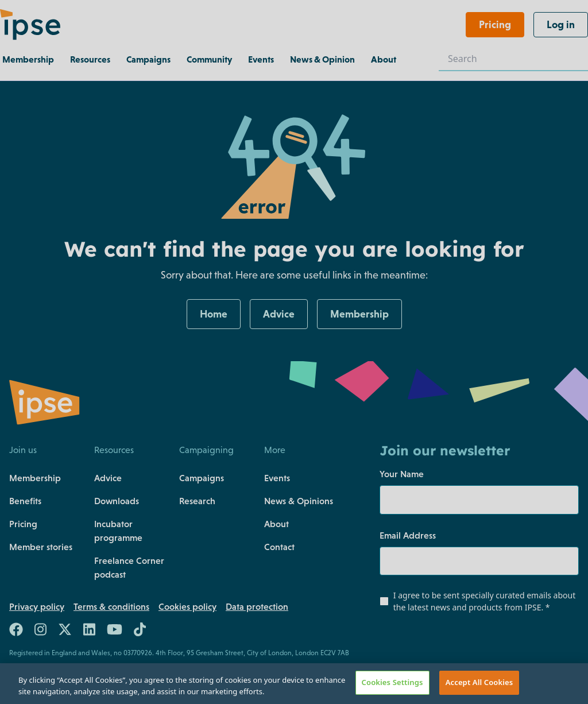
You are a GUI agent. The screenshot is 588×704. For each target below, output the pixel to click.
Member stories (41, 547)
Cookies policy (187, 606)
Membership (35, 478)
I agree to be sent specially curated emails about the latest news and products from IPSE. (484, 601)
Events (277, 478)
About (276, 524)
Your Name (402, 474)
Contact (279, 547)
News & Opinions (299, 501)
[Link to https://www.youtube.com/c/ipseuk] (115, 632)
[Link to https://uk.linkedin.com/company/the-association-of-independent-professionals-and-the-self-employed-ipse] (89, 632)
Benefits (25, 501)
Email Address (408, 535)
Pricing (23, 524)
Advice (108, 478)
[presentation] (449, 645)
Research (197, 501)
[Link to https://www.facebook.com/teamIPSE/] (16, 632)
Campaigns (202, 478)
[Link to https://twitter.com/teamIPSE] (65, 632)
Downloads (117, 501)
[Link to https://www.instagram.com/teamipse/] (40, 632)
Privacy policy (37, 606)
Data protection (257, 606)
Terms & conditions (111, 606)
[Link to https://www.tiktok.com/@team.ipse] (140, 632)
